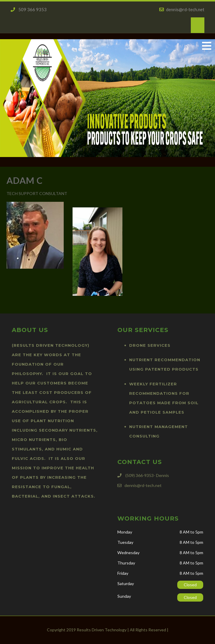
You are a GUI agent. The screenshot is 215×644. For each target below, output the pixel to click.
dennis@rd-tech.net (182, 9)
